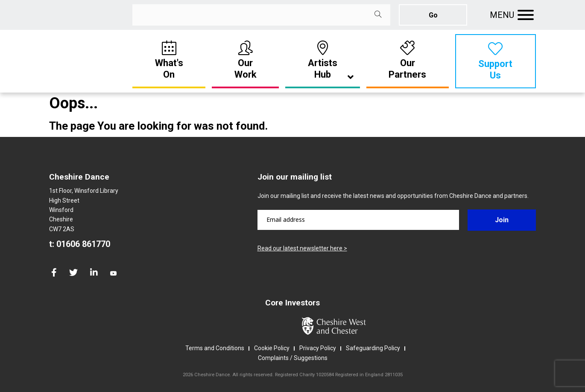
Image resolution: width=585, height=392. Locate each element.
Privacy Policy (318, 348)
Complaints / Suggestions (293, 358)
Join (502, 220)
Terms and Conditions (215, 348)
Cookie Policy (272, 348)
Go (433, 15)
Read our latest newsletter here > (302, 248)
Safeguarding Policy (373, 348)
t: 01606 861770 (80, 244)
